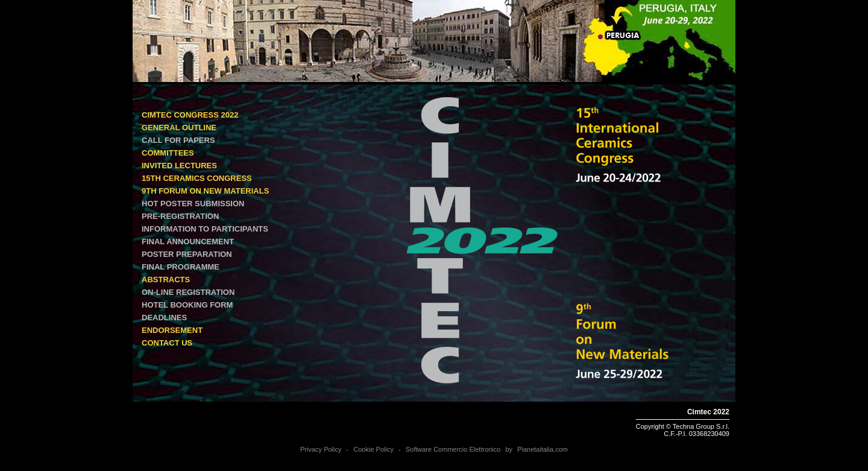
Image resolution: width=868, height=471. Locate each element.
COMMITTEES (168, 153)
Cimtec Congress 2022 (190, 115)
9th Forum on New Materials (205, 191)
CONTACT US (167, 343)
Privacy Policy (321, 449)
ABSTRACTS (166, 280)
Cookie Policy (373, 449)
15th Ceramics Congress (197, 178)
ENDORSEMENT (172, 330)
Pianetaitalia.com (542, 449)
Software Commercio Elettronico (453, 449)
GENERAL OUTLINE (179, 128)
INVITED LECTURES (179, 166)
